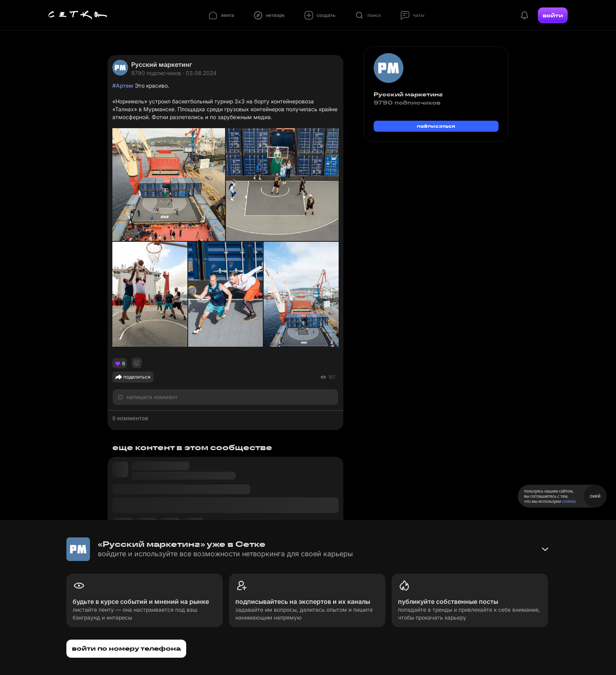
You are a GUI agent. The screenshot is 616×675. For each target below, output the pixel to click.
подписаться (436, 126)
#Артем (123, 86)
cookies (569, 501)
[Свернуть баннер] (545, 549)
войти (553, 15)
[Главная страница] (78, 15)
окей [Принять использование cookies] (595, 496)
